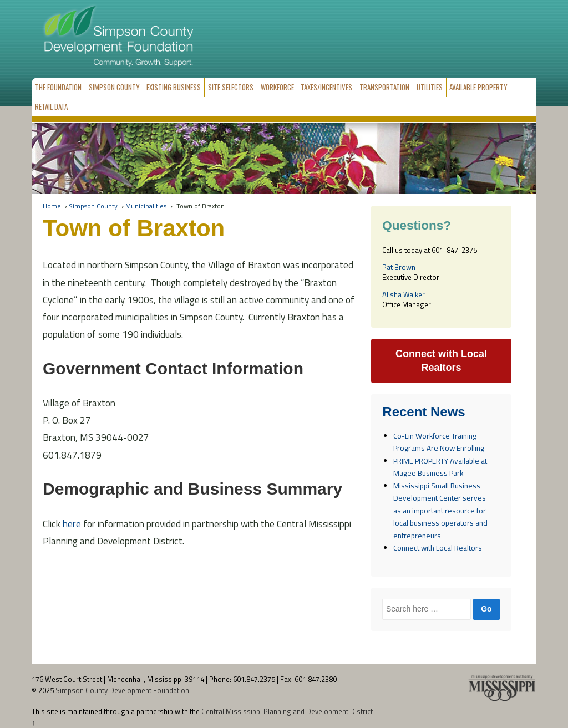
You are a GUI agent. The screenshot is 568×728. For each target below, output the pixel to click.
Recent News (424, 412)
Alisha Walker (404, 294)
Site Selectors (231, 87)
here (72, 524)
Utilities (430, 87)
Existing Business (174, 87)
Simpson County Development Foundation (121, 690)
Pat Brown (399, 267)
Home (52, 206)
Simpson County (114, 87)
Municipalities (146, 206)
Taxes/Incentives (326, 87)
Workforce (277, 87)
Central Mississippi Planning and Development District (287, 711)
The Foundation (58, 87)
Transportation (384, 87)
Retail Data (51, 106)
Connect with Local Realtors (438, 548)
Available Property (478, 87)
